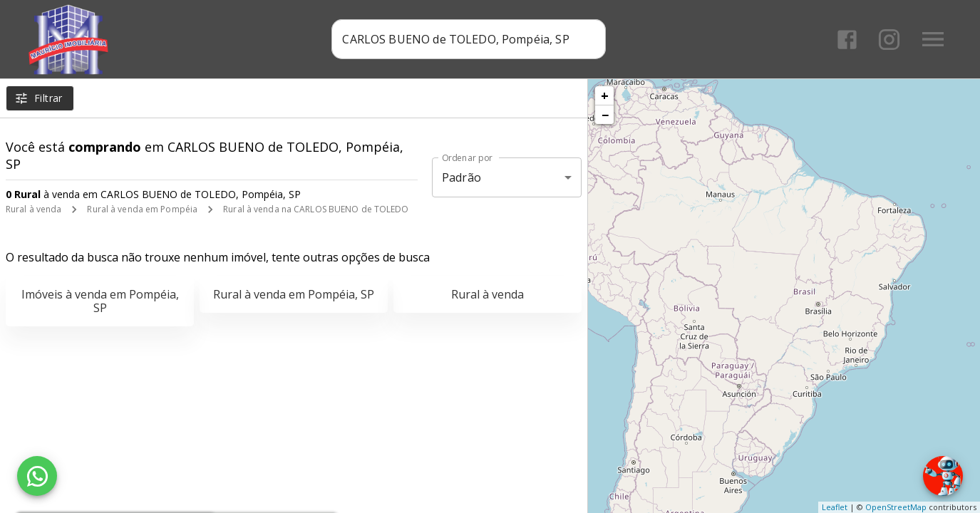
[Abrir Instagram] (889, 40)
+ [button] (605, 95)
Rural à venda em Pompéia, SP (294, 294)
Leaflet (835, 507)
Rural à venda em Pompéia (142, 209)
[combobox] (469, 39)
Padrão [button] (461, 177)
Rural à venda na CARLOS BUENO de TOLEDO (316, 209)
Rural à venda (33, 209)
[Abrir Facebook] (847, 40)
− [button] (605, 115)
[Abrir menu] (933, 39)
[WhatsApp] (37, 476)
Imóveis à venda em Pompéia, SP (100, 301)
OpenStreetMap (896, 507)
